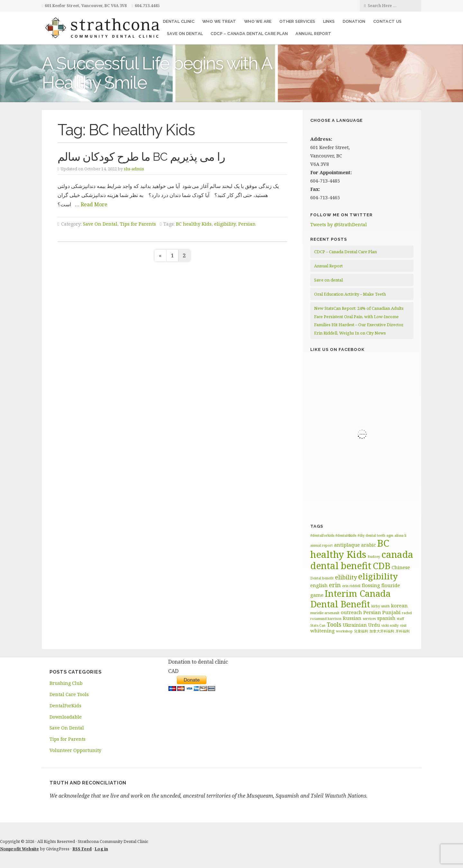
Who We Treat (219, 21)
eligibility (225, 224)
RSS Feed (82, 849)
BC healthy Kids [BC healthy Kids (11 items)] (350, 549)
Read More (94, 204)
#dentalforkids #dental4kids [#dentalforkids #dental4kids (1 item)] (333, 535)
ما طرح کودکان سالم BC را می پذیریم (141, 157)
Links (329, 21)
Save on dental (185, 34)
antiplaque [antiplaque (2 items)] (347, 545)
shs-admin (134, 169)
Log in (101, 849)
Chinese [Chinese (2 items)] (401, 567)
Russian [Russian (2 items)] (352, 618)
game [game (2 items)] (317, 595)
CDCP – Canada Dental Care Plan (249, 34)
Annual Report (313, 34)
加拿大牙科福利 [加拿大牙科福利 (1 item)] (382, 631)
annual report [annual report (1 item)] (322, 545)
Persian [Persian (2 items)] (372, 612)
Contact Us (388, 21)
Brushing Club (66, 683)
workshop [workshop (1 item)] (344, 631)
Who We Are (258, 21)
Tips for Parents (138, 224)
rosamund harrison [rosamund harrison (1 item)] (326, 619)
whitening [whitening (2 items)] (322, 631)
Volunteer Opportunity (75, 750)
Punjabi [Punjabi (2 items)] (391, 612)
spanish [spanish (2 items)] (386, 618)
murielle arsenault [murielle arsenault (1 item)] (325, 613)
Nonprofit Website (19, 849)
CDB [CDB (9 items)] (381, 566)
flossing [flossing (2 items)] (371, 585)
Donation (354, 21)
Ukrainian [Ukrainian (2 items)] (355, 625)
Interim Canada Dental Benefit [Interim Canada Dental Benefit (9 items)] (350, 599)
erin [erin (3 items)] (335, 585)
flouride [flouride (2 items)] (391, 585)
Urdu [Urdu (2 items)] (374, 625)
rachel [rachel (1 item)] (407, 613)
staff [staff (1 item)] (400, 619)
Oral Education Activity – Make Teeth (350, 294)
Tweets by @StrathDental (339, 224)
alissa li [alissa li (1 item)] (400, 535)
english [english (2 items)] (319, 585)
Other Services (297, 21)
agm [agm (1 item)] (390, 535)
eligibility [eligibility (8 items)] (378, 576)
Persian (247, 224)
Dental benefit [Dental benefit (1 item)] (322, 578)
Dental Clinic (179, 21)
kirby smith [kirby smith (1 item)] (381, 606)
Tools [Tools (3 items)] (334, 624)
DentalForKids (65, 706)
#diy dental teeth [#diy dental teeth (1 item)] (371, 535)
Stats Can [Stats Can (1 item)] (318, 625)
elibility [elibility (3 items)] (346, 577)
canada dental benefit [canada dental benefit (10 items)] (362, 560)
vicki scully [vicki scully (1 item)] (390, 625)
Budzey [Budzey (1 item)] (374, 557)
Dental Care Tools (69, 694)
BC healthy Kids (194, 224)
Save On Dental (100, 224)
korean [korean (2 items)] (399, 605)
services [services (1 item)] (369, 619)
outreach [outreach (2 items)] (351, 612)
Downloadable (66, 717)
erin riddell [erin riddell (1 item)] (351, 586)
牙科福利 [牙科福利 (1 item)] (403, 631)
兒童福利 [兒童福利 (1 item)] (361, 631)
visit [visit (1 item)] (403, 625)
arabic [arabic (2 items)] (368, 545)
